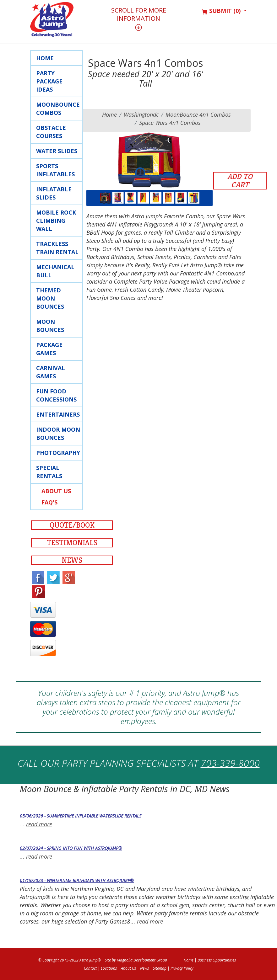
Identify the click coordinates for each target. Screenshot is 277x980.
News (72, 560)
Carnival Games (51, 372)
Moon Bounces (50, 326)
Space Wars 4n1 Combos (170, 123)
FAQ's (49, 502)
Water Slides (57, 151)
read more (39, 824)
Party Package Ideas (49, 81)
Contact (90, 968)
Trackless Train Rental (57, 248)
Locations (109, 968)
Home (45, 58)
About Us (56, 491)
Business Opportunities (217, 960)
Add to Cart (240, 181)
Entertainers (58, 414)
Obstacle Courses (51, 132)
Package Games (49, 349)
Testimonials (72, 543)
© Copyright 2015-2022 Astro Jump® (70, 960)
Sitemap (160, 968)
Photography (58, 453)
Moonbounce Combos (58, 109)
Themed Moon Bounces (50, 298)
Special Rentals (49, 472)
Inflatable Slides (54, 193)
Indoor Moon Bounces (58, 434)
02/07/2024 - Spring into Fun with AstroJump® (71, 848)
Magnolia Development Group (142, 960)
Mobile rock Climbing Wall (56, 221)
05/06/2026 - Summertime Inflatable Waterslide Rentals (81, 816)
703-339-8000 (230, 763)
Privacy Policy (182, 968)
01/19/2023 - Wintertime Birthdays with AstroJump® (77, 880)
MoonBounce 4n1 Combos (198, 115)
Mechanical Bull (55, 271)
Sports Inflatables (55, 170)
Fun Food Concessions (56, 395)
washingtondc (141, 115)
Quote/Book (72, 525)
